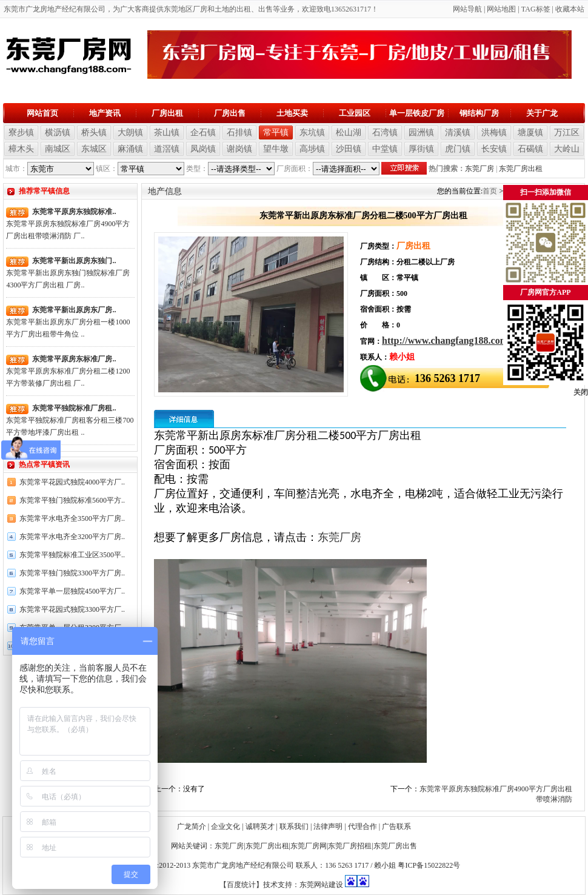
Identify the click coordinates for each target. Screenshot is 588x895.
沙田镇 (349, 149)
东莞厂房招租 (350, 846)
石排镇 (239, 132)
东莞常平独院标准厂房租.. (74, 408)
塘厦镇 (530, 132)
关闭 (581, 392)
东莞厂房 (479, 169)
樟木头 (21, 149)
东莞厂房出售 (395, 846)
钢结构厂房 (479, 113)
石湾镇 (385, 132)
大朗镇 (130, 132)
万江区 (567, 132)
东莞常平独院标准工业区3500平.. (72, 555)
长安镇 (494, 149)
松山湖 (349, 132)
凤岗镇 (203, 149)
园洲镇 (421, 132)
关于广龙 (542, 113)
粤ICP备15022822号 (429, 865)
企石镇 (203, 132)
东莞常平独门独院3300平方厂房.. (72, 573)
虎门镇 (458, 149)
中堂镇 (385, 149)
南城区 (58, 149)
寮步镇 (21, 132)
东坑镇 (312, 132)
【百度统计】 (241, 885)
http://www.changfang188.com (445, 340)
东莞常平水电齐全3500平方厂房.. (72, 518)
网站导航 (467, 9)
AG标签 (537, 9)
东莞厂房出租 (521, 169)
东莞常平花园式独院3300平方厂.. (72, 609)
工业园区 (355, 113)
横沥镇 (58, 132)
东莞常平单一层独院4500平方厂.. (72, 591)
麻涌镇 (130, 149)
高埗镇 (312, 149)
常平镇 (276, 132)
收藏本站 (570, 9)
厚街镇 (421, 149)
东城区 (94, 149)
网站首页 (42, 113)
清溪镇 (458, 132)
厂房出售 (230, 113)
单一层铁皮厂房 (417, 113)
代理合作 (362, 826)
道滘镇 (167, 149)
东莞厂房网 (309, 846)
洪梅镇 (494, 132)
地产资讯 (105, 113)
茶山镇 (167, 132)
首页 (490, 191)
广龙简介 (192, 826)
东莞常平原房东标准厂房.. (74, 359)
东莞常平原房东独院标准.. (74, 212)
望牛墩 (276, 149)
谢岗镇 (239, 149)
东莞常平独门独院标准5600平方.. (72, 500)
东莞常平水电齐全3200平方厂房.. (72, 537)
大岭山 (567, 149)
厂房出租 (167, 113)
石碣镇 (530, 149)
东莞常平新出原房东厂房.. (74, 310)
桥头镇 (94, 132)
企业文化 (226, 826)
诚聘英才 (260, 826)
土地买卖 (292, 113)
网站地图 (501, 9)
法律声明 (328, 826)
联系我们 (294, 826)
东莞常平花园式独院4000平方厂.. (72, 482)
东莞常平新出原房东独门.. (74, 261)
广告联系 (396, 826)
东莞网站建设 (321, 885)
